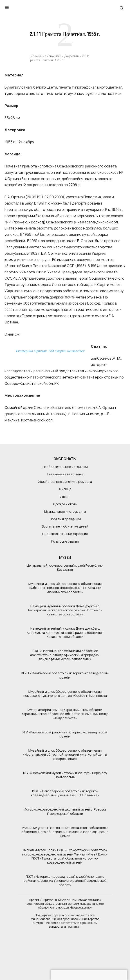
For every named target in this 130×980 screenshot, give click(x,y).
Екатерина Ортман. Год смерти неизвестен (50, 351)
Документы (72, 56)
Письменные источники (45, 56)
